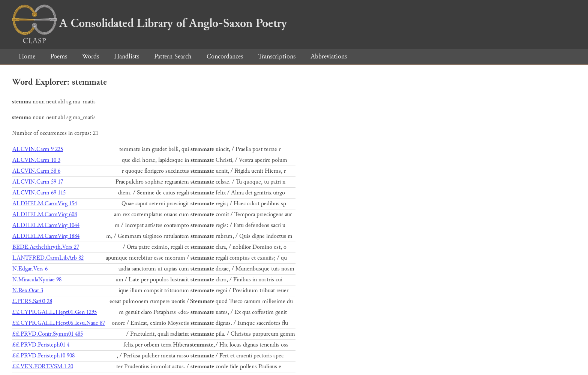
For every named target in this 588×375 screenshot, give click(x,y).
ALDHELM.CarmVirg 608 (45, 214)
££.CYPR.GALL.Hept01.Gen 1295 (55, 312)
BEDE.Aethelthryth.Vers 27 (46, 247)
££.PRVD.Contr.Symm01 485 (48, 334)
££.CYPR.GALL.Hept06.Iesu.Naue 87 (59, 323)
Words (91, 56)
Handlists (127, 56)
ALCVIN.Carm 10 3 (36, 160)
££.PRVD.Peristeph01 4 (41, 345)
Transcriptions (277, 56)
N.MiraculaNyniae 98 (37, 280)
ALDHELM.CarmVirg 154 (45, 204)
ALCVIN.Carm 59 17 (38, 182)
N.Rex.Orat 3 (28, 291)
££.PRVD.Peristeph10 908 (43, 356)
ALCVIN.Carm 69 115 (39, 193)
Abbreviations (329, 56)
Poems (59, 56)
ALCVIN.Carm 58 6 (36, 171)
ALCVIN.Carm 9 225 (38, 149)
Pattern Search (173, 56)
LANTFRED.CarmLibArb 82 (48, 258)
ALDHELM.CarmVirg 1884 (46, 236)
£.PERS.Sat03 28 (32, 301)
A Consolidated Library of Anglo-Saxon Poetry (149, 23)
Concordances (225, 56)
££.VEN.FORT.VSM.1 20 (43, 367)
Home (27, 56)
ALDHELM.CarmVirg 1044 (46, 225)
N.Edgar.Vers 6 (30, 269)
